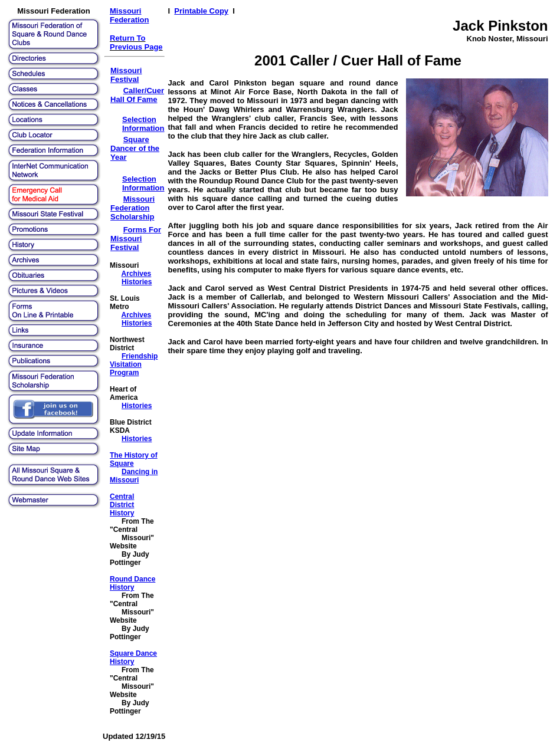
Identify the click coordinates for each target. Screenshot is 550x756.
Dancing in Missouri (134, 476)
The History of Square (134, 459)
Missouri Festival (126, 75)
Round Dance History (132, 583)
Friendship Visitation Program (134, 364)
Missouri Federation (129, 15)
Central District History (122, 505)
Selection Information (143, 124)
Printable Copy (201, 11)
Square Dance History (133, 658)
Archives (137, 274)
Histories (137, 282)
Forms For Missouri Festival (136, 239)
